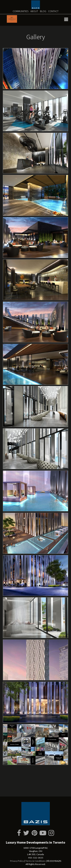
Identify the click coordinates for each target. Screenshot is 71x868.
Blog (43, 11)
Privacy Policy (17, 861)
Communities (21, 11)
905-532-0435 (36, 858)
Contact (53, 11)
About (34, 11)
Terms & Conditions (35, 861)
